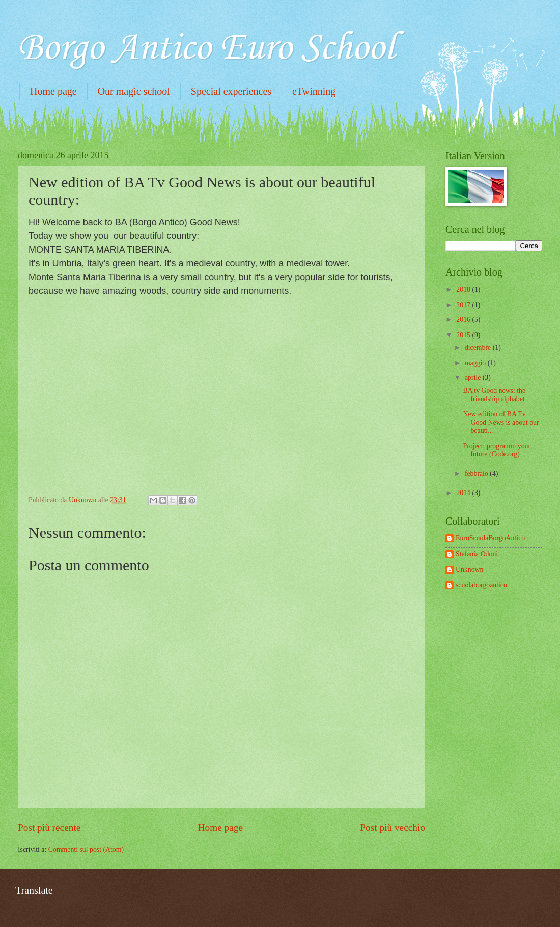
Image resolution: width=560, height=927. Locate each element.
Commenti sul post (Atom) (86, 849)
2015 (464, 335)
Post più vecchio (393, 827)
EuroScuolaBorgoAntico (490, 538)
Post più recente (49, 827)
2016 (464, 320)
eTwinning (314, 91)
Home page (53, 91)
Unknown (469, 570)
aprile (474, 378)
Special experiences (231, 91)
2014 (464, 493)
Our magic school (134, 91)
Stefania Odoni (477, 554)
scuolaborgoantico (481, 585)
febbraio (477, 473)
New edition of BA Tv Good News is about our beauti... (501, 422)
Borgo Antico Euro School (206, 49)
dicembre (479, 348)
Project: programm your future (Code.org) (497, 450)
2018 (464, 290)
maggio (476, 363)
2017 (464, 305)
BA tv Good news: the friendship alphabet (494, 395)
